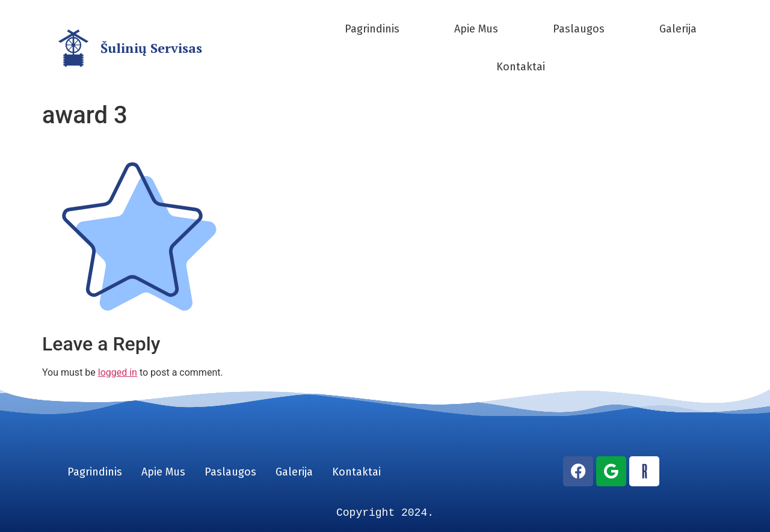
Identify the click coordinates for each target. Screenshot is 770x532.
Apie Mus (476, 29)
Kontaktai (521, 67)
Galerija (678, 29)
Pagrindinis (372, 29)
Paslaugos (579, 29)
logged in (118, 372)
